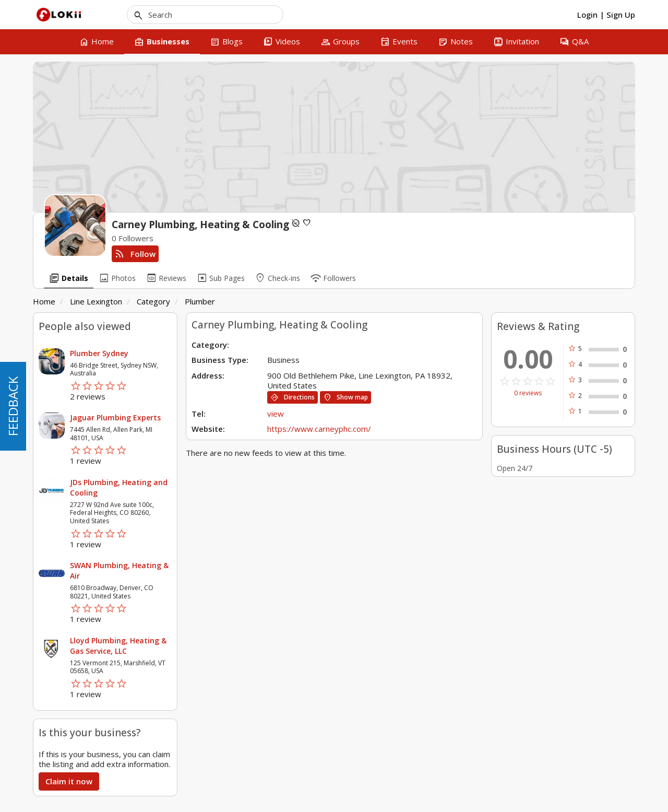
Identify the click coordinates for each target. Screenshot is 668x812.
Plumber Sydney (99, 353)
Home (44, 301)
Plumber (200, 301)
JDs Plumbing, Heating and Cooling (119, 487)
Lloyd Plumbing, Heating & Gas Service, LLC (118, 646)
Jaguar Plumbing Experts (115, 417)
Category (153, 301)
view (276, 414)
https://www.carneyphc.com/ (319, 429)
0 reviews (528, 393)
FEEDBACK (13, 406)
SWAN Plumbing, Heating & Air (119, 570)
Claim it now (69, 781)
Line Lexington (96, 301)
